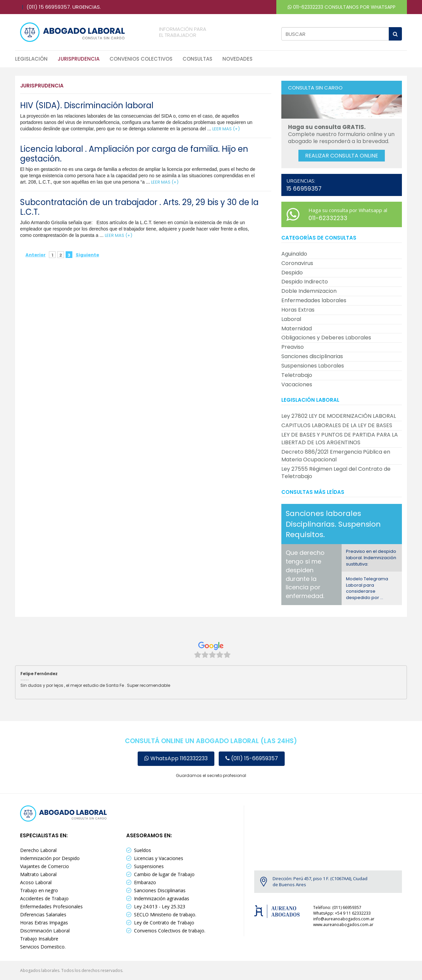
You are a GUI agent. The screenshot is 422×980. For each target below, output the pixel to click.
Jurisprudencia (79, 59)
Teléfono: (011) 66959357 (337, 907)
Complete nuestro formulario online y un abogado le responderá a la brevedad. (341, 134)
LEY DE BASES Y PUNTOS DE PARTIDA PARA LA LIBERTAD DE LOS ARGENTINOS (340, 439)
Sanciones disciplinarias (312, 356)
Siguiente (83, 255)
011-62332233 (305, 7)
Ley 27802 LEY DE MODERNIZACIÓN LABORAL (339, 416)
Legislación (31, 59)
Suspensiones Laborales (313, 366)
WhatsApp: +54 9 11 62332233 (342, 913)
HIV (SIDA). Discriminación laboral (87, 105)
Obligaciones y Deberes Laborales (326, 338)
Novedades (237, 59)
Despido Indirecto (305, 282)
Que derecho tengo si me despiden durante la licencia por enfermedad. (305, 574)
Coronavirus (297, 263)
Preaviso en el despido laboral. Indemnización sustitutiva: (371, 558)
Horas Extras (298, 310)
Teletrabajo (297, 375)
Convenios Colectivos (141, 59)
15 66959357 (304, 189)
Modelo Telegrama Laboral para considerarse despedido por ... (367, 588)
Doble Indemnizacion (309, 291)
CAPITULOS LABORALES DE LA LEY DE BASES (337, 425)
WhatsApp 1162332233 (176, 758)
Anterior (36, 255)
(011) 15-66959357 (252, 758)
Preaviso (293, 347)
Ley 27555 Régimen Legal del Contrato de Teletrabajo (336, 473)
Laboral (291, 319)
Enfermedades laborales (314, 300)
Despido (292, 273)
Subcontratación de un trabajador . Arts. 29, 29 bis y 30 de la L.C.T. (139, 207)
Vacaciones (297, 384)
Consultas (197, 59)
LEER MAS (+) (226, 129)
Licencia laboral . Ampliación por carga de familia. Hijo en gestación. (134, 154)
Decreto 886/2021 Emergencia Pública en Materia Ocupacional (336, 456)
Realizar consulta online (342, 156)
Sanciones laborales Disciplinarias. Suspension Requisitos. (333, 524)
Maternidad (297, 329)
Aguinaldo (294, 254)
